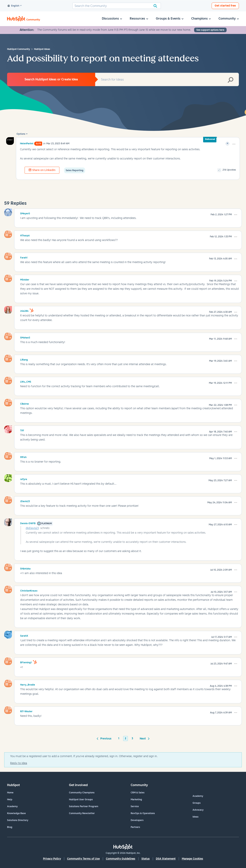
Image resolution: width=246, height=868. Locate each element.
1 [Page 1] (119, 738)
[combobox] (117, 6)
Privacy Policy (52, 859)
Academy (12, 806)
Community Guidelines (121, 859)
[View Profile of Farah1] (24, 257)
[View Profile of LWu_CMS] (26, 381)
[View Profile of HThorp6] (25, 235)
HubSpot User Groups (81, 800)
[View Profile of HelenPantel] (27, 143)
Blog (10, 827)
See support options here (210, 30)
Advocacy (198, 810)
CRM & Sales (138, 793)
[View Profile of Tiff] (22, 430)
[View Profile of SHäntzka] (25, 568)
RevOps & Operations (143, 813)
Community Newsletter (82, 813)
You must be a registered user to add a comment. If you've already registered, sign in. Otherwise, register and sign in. (84, 756)
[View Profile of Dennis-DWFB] (28, 523)
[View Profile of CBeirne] (25, 403)
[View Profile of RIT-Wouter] (26, 711)
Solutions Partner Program (84, 806)
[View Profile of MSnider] (25, 279)
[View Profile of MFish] (23, 457)
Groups (197, 803)
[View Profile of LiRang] (24, 359)
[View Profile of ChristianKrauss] (29, 590)
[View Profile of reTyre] (24, 479)
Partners (135, 827)
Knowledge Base (16, 813)
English (13, 6)
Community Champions (82, 793)
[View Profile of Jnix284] (24, 310)
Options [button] (21, 134)
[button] (234, 144)
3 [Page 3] (132, 738)
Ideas (196, 817)
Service (135, 806)
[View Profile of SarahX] (24, 635)
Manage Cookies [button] (192, 859)
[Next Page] (144, 738)
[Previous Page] (105, 738)
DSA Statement (166, 859)
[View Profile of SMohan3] (25, 337)
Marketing (136, 800)
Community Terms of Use (83, 859)
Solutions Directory (18, 820)
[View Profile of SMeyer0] (25, 213)
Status (146, 859)
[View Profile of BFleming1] (26, 662)
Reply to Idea (19, 763)
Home (10, 793)
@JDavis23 (32, 528)
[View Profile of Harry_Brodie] (28, 684)
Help (10, 800)
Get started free (225, 6)
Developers (137, 820)
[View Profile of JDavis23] (25, 501)
